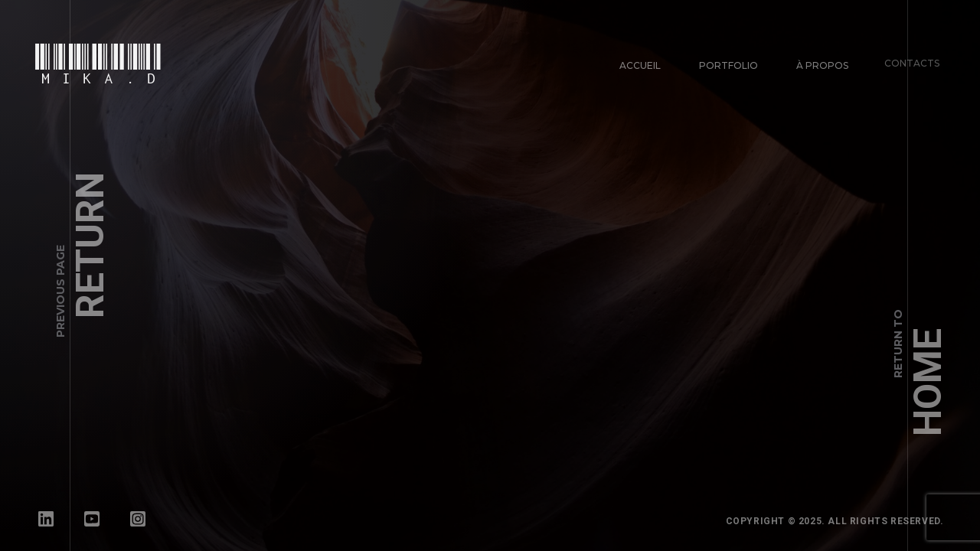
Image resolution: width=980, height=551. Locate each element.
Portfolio (728, 65)
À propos (818, 62)
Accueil (640, 65)
